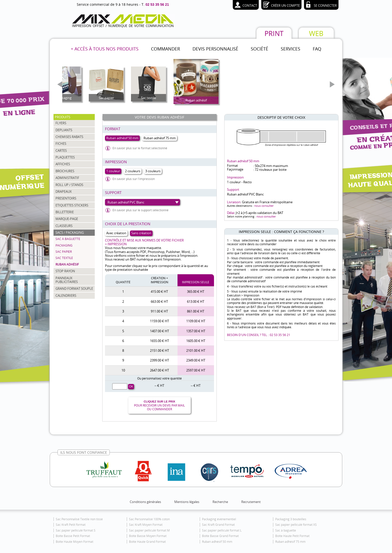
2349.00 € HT (196, 360)
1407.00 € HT (159, 331)
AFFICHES (63, 164)
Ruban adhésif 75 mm (290, 542)
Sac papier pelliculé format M (149, 530)
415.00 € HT (159, 291)
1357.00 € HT (196, 331)
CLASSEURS (64, 226)
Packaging (64, 245)
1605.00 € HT (196, 341)
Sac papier (64, 252)
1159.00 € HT (159, 321)
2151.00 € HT (159, 350)
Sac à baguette (68, 239)
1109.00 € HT (196, 321)
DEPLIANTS (64, 130)
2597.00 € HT (196, 370)
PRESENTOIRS (66, 198)
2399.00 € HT (159, 360)
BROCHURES (65, 171)
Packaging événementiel (219, 519)
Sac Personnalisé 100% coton (149, 519)
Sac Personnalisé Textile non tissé (79, 519)
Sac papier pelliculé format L (222, 530)
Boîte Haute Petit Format (292, 536)
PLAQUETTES (65, 157)
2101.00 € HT (196, 350)
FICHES (61, 143)
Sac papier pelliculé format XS (296, 525)
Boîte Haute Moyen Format (74, 542)
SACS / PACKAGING (70, 232)
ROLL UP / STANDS (69, 185)
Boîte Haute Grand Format (147, 542)
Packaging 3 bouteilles (291, 519)
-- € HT (159, 385)
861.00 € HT (196, 311)
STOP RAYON (65, 271)
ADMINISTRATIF (67, 178)
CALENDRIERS (66, 295)
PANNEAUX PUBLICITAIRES (67, 280)
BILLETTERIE (65, 212)
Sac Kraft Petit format (71, 525)
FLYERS (61, 123)
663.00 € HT (159, 301)
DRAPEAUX (64, 191)
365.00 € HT (196, 291)
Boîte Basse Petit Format (73, 536)
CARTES (61, 150)
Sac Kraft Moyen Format (146, 525)
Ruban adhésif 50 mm (217, 542)
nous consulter (264, 206)
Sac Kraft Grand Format (218, 525)
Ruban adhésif (67, 264)
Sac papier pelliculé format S (76, 530)
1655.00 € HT (159, 341)
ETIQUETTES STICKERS (72, 205)
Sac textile (64, 258)
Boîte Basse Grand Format (220, 536)
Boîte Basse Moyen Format (148, 536)
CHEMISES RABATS (69, 137)
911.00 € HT (159, 311)
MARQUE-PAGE (67, 219)
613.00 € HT (196, 301)
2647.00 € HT (159, 370)
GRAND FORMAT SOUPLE (74, 288)
